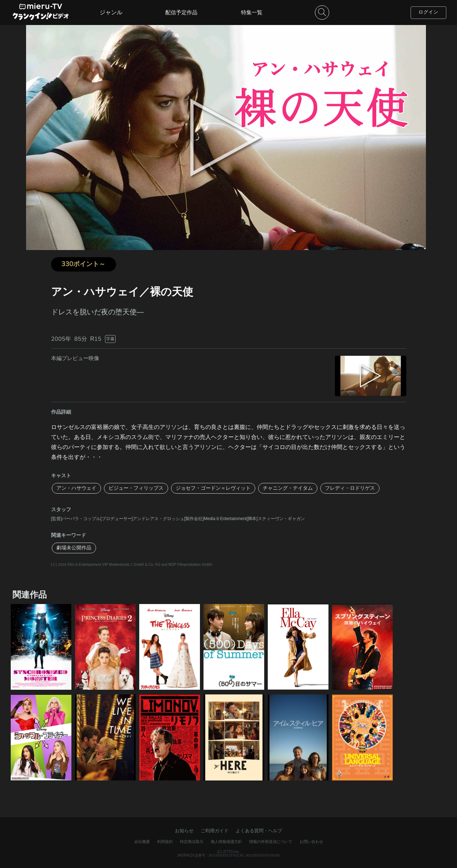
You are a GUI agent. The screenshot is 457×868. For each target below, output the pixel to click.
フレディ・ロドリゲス (350, 488)
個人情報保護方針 (226, 842)
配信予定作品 (181, 13)
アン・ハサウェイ (76, 488)
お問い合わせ (311, 842)
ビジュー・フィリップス (136, 488)
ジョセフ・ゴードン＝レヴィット (213, 488)
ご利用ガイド (215, 831)
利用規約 (165, 842)
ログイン (428, 12)
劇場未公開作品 (74, 548)
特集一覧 (252, 13)
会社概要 (142, 842)
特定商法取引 (192, 842)
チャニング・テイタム (288, 488)
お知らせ (184, 831)
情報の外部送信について (271, 842)
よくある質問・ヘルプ (259, 831)
